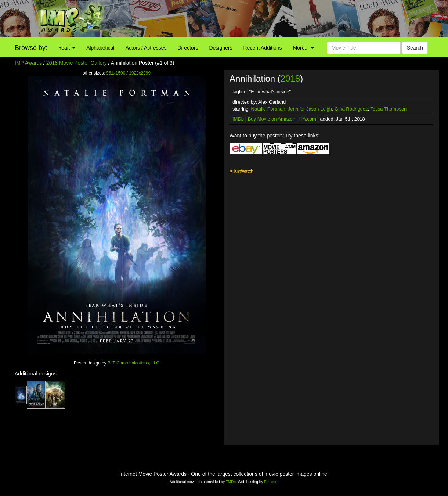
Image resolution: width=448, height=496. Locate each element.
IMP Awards (28, 63)
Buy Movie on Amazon (272, 119)
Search (415, 48)
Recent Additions (263, 48)
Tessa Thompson (389, 109)
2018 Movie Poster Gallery (77, 63)
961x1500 (116, 73)
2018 (290, 78)
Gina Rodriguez (351, 109)
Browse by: (31, 48)
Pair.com (271, 482)
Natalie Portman (268, 109)
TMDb (231, 482)
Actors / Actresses (146, 48)
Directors (188, 48)
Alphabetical (100, 48)
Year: (67, 48)
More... (304, 48)
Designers (221, 48)
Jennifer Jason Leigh (310, 109)
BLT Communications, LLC (133, 363)
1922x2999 (140, 73)
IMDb (238, 119)
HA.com (308, 119)
